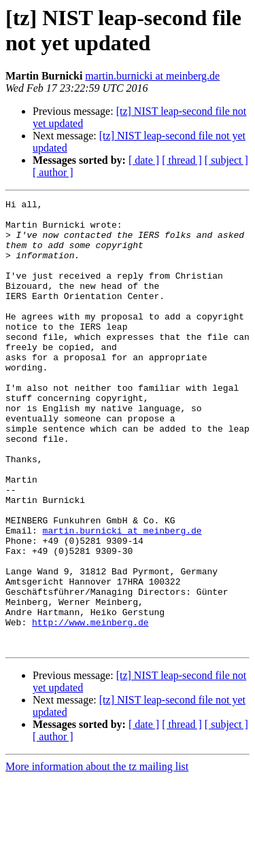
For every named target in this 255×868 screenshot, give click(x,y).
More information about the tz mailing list (97, 856)
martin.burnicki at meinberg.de (152, 76)
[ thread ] (182, 160)
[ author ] (53, 172)
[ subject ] (226, 160)
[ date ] (144, 160)
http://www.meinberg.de (90, 708)
